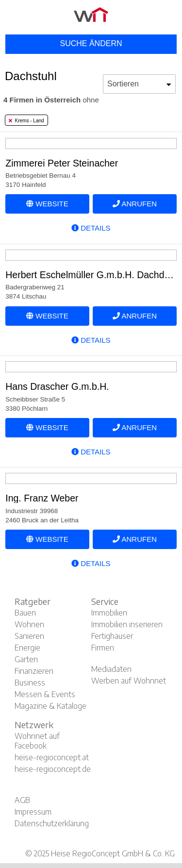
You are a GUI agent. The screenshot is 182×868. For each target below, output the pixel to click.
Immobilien (109, 613)
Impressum (33, 812)
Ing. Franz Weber (42, 498)
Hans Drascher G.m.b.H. (57, 386)
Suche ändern (91, 43)
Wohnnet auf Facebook (37, 741)
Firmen (103, 648)
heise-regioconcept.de (53, 769)
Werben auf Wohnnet (129, 681)
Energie (27, 648)
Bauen (25, 613)
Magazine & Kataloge (50, 706)
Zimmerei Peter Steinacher (62, 163)
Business (30, 683)
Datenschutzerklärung (52, 823)
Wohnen (29, 624)
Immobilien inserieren (127, 624)
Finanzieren (34, 671)
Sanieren (29, 636)
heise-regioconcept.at (52, 757)
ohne (51, 100)
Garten (26, 659)
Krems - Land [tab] (26, 121)
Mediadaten (111, 669)
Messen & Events (45, 694)
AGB (22, 800)
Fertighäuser (112, 636)
